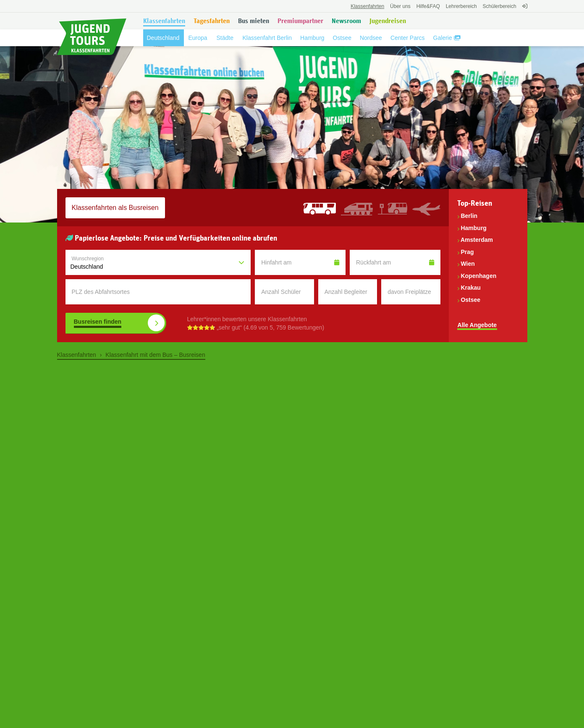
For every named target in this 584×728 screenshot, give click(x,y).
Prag (467, 252)
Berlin (469, 216)
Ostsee (470, 300)
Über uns (400, 6)
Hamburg (473, 228)
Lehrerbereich (461, 6)
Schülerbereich (500, 6)
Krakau (470, 288)
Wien (467, 264)
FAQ (428, 6)
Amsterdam (477, 240)
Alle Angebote (477, 325)
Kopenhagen (478, 276)
